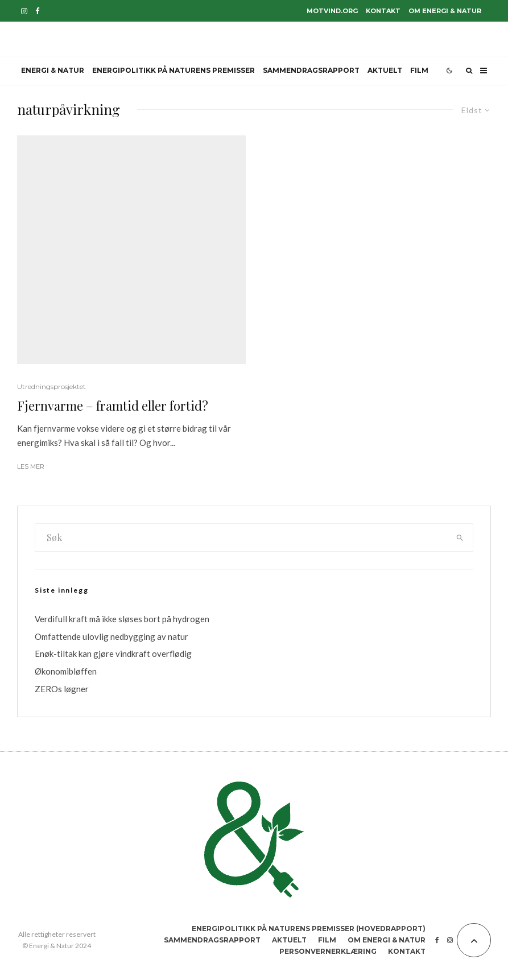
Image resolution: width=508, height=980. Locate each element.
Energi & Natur (53, 70)
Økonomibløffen (66, 671)
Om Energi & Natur (445, 11)
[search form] (241, 537)
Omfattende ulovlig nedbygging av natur (111, 636)
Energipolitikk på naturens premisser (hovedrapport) (309, 929)
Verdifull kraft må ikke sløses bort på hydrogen (122, 619)
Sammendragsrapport (311, 70)
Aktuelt (385, 70)
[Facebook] (38, 11)
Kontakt (383, 11)
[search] (460, 537)
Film (419, 70)
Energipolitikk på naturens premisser (174, 70)
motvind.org (332, 11)
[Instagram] (24, 11)
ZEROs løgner (62, 689)
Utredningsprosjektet (51, 386)
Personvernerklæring (328, 951)
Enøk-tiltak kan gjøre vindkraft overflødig (113, 654)
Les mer (31, 466)
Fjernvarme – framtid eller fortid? (113, 406)
